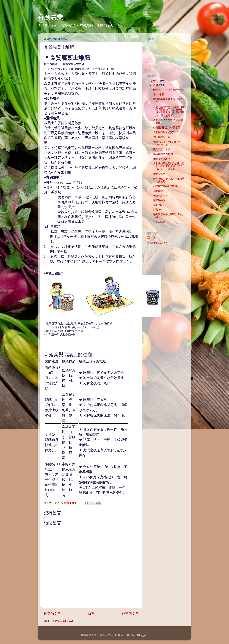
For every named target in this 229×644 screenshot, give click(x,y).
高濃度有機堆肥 (162, 159)
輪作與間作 (159, 94)
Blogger (142, 635)
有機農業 (50, 17)
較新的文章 (52, 614)
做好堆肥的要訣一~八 (165, 137)
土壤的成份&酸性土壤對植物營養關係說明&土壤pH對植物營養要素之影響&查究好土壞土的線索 (169, 111)
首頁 (91, 614)
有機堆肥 (158, 191)
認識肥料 (158, 210)
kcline (119, 635)
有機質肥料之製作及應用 (167, 128)
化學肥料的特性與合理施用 (168, 90)
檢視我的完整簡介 (157, 243)
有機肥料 (158, 205)
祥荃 (153, 238)
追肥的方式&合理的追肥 (166, 186)
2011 (155, 81)
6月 (156, 85)
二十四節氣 (159, 222)
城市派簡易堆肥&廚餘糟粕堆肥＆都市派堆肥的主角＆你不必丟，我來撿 (169, 166)
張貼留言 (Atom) (63, 621)
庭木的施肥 (159, 174)
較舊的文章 (130, 614)
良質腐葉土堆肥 (162, 149)
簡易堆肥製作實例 (163, 154)
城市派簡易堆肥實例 (164, 132)
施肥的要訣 (159, 200)
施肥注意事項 (160, 196)
